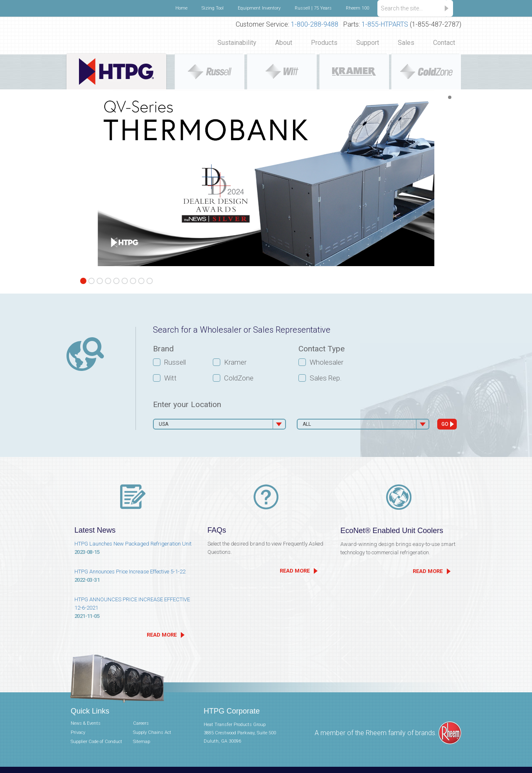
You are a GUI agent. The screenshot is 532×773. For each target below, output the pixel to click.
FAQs (217, 530)
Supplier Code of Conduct (96, 742)
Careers (141, 723)
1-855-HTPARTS (385, 24)
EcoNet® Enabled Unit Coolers (392, 531)
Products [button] (324, 43)
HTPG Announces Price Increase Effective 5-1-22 (133, 576)
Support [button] (368, 43)
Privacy (78, 732)
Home (181, 8)
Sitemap (142, 742)
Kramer (235, 362)
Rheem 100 (357, 8)
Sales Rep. (326, 378)
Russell (175, 362)
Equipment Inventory (259, 8)
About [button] (284, 43)
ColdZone (239, 378)
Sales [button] (406, 43)
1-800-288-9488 (315, 24)
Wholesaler (326, 362)
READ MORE (162, 635)
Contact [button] (444, 43)
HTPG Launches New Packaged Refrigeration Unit (133, 548)
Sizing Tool (213, 8)
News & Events (86, 723)
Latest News (95, 530)
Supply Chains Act (152, 732)
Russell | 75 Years (313, 8)
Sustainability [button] (237, 43)
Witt (170, 378)
